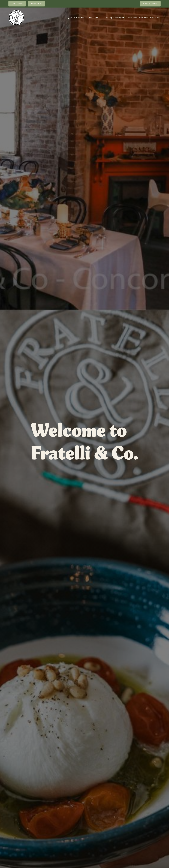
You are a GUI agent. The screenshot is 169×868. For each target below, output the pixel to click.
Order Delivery (17, 4)
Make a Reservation (150, 4)
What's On (132, 17)
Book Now (143, 17)
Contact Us (155, 17)
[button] (95, 18)
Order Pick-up (36, 4)
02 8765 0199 (77, 17)
